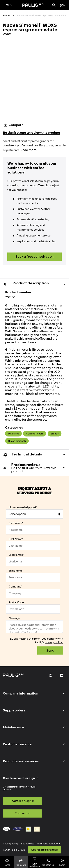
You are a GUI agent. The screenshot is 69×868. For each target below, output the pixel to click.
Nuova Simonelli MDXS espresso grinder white (42, 15)
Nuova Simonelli (17, 441)
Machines (13, 434)
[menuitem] (6, 829)
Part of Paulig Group (14, 850)
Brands (55, 434)
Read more (29, 150)
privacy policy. (54, 642)
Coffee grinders (35, 434)
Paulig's (40, 642)
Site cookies (28, 844)
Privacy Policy (10, 844)
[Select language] (9, 5)
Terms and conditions (49, 844)
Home (6, 15)
